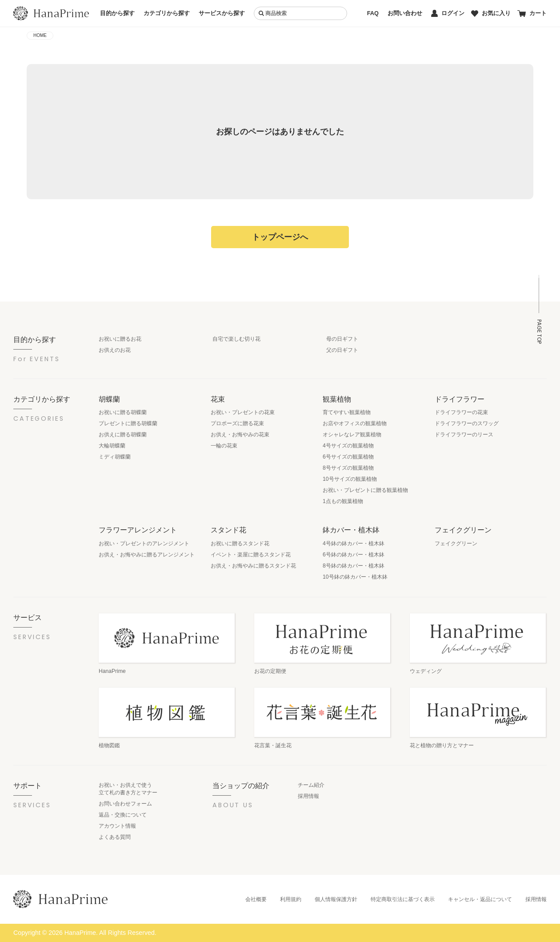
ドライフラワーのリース (464, 435)
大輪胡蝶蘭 (112, 446)
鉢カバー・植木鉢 (351, 530)
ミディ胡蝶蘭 (115, 457)
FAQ (373, 13)
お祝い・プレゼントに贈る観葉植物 (365, 490)
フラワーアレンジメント (138, 530)
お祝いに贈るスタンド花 (240, 543)
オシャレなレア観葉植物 (352, 435)
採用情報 (308, 796)
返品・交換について (123, 815)
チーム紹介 (311, 785)
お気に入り (491, 13)
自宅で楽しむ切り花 (236, 339)
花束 (218, 399)
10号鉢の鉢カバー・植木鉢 (355, 577)
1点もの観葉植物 (343, 501)
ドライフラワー (460, 399)
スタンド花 (228, 530)
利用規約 (291, 899)
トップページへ (280, 237)
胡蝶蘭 (109, 399)
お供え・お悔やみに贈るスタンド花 (253, 566)
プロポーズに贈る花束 (237, 423)
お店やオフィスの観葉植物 (355, 423)
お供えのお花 (115, 350)
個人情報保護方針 (336, 899)
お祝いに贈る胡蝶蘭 (123, 412)
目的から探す (117, 13)
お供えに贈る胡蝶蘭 (123, 435)
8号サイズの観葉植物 (348, 468)
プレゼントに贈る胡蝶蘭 (128, 423)
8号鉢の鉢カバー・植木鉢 (354, 566)
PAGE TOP (539, 332)
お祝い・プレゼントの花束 (243, 412)
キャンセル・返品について (480, 899)
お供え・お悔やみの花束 (240, 435)
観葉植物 (337, 399)
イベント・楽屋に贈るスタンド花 (251, 555)
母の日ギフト (342, 339)
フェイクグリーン (463, 530)
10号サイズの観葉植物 (350, 479)
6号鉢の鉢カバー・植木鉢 (354, 555)
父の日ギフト (342, 350)
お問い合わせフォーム (125, 804)
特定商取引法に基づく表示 (403, 899)
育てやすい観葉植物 (347, 412)
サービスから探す (222, 13)
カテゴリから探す (167, 13)
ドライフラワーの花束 (461, 412)
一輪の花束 (224, 446)
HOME (40, 35)
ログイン (448, 13)
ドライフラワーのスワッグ (467, 423)
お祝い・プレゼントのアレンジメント (144, 543)
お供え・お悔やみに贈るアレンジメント (147, 555)
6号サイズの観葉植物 (348, 457)
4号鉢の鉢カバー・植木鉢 (354, 543)
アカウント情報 (117, 826)
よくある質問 (115, 837)
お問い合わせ (405, 13)
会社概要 (256, 899)
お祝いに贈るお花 (120, 339)
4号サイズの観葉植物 (348, 446)
